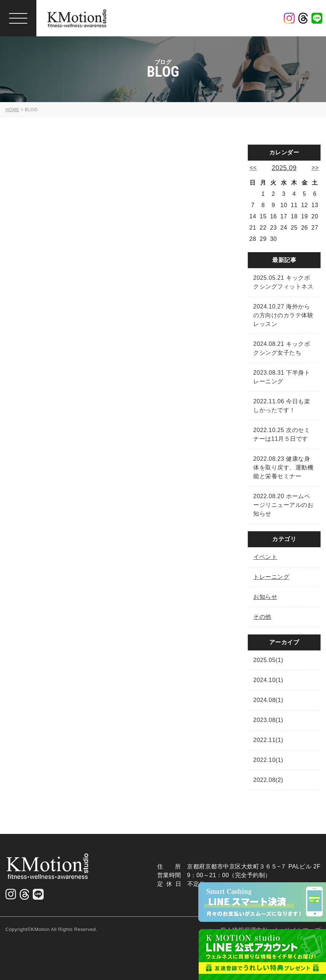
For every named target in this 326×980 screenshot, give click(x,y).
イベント (265, 557)
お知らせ (265, 597)
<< (253, 168)
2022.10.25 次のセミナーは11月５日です (282, 434)
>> (315, 168)
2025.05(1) (268, 660)
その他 (262, 617)
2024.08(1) (268, 700)
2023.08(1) (268, 720)
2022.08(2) (268, 780)
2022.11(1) (268, 740)
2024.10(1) (268, 680)
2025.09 (284, 168)
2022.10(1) (268, 760)
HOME (12, 110)
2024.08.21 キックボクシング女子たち (282, 348)
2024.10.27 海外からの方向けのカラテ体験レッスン (283, 315)
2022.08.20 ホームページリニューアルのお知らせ (283, 505)
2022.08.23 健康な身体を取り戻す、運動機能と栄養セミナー (283, 467)
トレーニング (271, 577)
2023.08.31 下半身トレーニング (282, 377)
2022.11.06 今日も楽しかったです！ (282, 406)
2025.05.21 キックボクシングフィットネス (283, 282)
